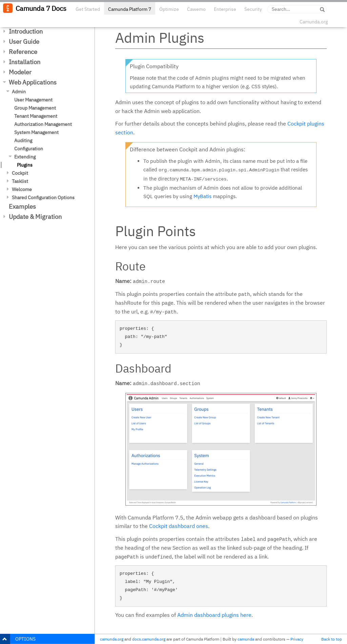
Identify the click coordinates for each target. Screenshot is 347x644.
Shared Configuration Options (43, 197)
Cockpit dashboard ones (179, 526)
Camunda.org (314, 22)
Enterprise (225, 9)
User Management (33, 100)
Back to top (332, 639)
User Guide (24, 42)
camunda (246, 639)
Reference (23, 52)
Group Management (35, 108)
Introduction (26, 31)
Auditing (23, 140)
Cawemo (196, 9)
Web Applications (33, 82)
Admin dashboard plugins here (214, 615)
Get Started (88, 9)
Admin (19, 92)
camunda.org (112, 639)
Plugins (25, 165)
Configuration (29, 149)
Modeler (20, 72)
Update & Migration (35, 217)
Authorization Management (43, 124)
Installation (25, 62)
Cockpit (20, 173)
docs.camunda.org (149, 639)
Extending (25, 157)
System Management (36, 132)
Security (253, 9)
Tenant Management (36, 116)
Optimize (169, 9)
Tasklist (20, 181)
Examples (22, 206)
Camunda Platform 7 (130, 9)
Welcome (22, 189)
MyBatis (202, 196)
